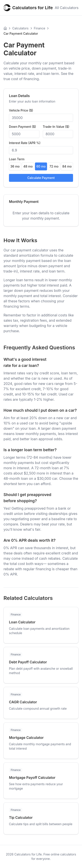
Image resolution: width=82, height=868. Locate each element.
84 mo (67, 166)
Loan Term (17, 159)
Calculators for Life (28, 8)
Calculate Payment (41, 178)
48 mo (28, 166)
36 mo (15, 166)
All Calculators (67, 8)
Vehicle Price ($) (21, 110)
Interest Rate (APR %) (25, 143)
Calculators (20, 28)
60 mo (41, 166)
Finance (40, 28)
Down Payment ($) (23, 127)
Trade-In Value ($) (56, 127)
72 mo (54, 166)
